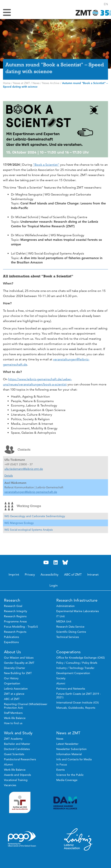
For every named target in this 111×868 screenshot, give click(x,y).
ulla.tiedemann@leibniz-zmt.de (24, 469)
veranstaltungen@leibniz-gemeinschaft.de (31, 492)
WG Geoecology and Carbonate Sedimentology (35, 516)
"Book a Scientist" (46, 165)
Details (9, 476)
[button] (106, 4)
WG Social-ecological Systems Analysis (29, 530)
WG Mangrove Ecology (19, 523)
